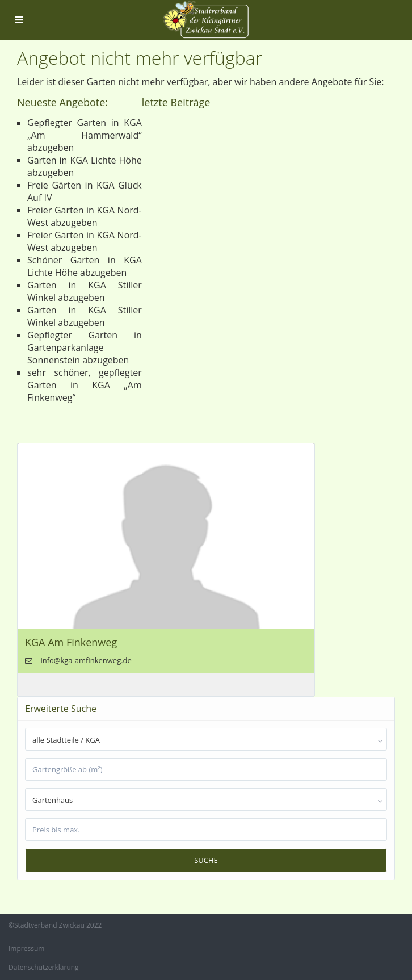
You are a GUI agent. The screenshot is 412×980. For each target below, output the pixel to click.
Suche (206, 860)
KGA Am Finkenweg (71, 642)
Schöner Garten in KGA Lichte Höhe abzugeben (85, 266)
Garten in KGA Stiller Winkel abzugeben (85, 291)
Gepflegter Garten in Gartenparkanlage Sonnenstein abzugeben (85, 347)
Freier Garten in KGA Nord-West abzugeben (85, 216)
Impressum (26, 948)
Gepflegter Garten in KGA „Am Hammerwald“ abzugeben (85, 135)
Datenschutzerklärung (44, 967)
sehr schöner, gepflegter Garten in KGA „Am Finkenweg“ (85, 385)
